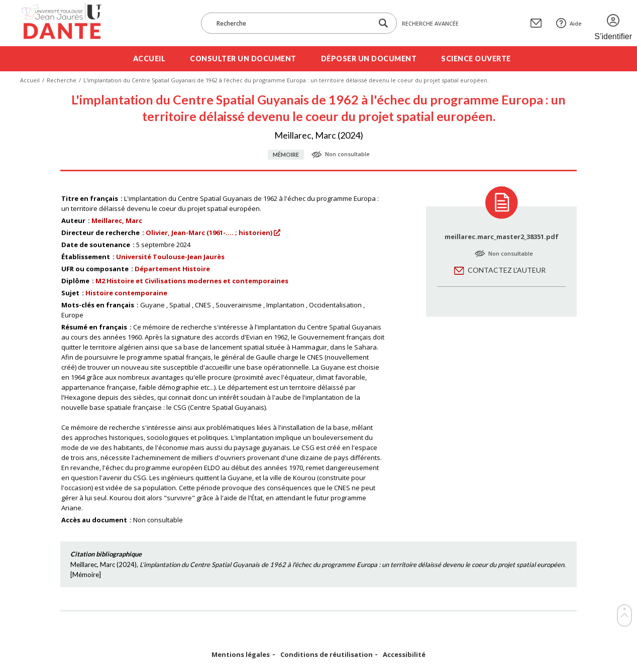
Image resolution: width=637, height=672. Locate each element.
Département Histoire (172, 269)
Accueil (149, 59)
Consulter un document (243, 59)
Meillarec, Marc (117, 220)
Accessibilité (404, 655)
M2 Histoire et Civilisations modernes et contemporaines (192, 281)
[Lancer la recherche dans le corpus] (383, 23)
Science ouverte (476, 59)
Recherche (62, 80)
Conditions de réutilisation (327, 655)
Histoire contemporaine (126, 293)
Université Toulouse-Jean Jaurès (170, 257)
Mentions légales (241, 655)
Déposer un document (369, 59)
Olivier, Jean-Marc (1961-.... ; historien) (209, 233)
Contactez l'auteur (507, 270)
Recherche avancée (430, 23)
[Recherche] (292, 23)
